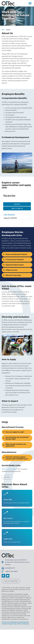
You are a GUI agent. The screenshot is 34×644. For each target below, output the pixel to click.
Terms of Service (23, 641)
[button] (30, 3)
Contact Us (5, 639)
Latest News (14, 639)
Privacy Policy (12, 641)
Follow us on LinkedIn (10, 486)
